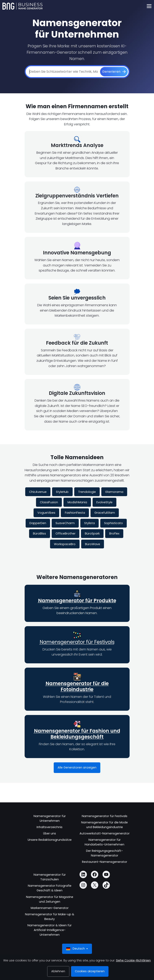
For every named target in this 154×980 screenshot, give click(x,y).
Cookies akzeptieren (90, 971)
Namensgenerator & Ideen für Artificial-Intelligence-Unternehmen (50, 930)
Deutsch (76, 949)
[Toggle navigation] (149, 6)
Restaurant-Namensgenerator (105, 862)
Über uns (50, 833)
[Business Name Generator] (22, 6)
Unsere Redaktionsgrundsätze (50, 840)
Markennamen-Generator (50, 908)
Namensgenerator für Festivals (77, 642)
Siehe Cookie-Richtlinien (133, 960)
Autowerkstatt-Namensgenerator (105, 833)
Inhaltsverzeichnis (50, 827)
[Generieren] (114, 72)
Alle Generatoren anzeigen (77, 767)
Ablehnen (58, 971)
